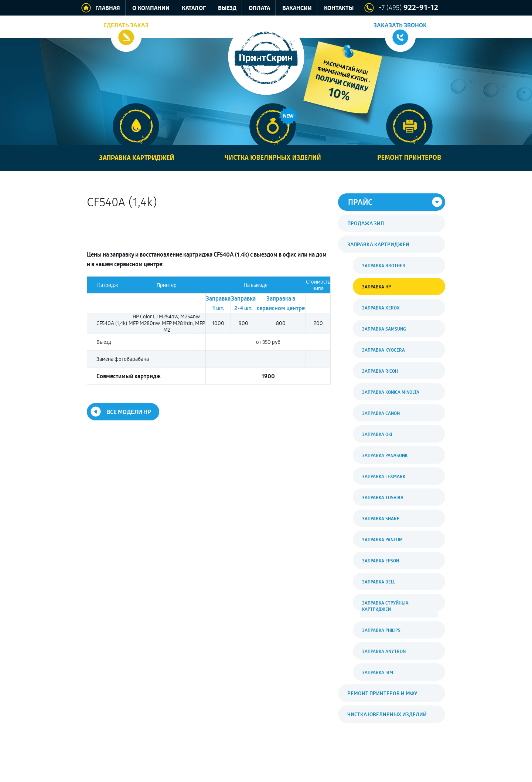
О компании (151, 8)
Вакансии (297, 8)
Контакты (339, 8)
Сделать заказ (126, 25)
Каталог (194, 8)
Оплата (259, 8)
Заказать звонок (400, 25)
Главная (108, 8)
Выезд (227, 8)
